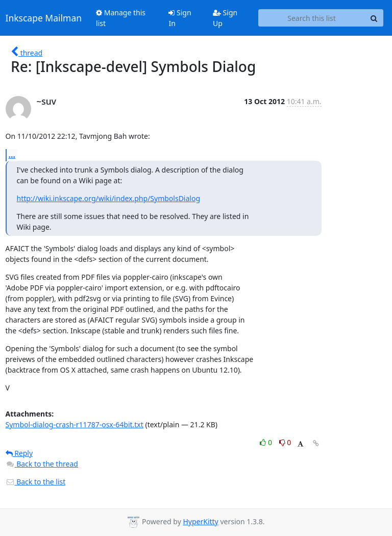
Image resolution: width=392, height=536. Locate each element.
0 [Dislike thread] (285, 442)
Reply (19, 453)
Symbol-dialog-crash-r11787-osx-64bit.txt (75, 424)
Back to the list (36, 482)
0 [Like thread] (267, 442)
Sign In (180, 18)
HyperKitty (200, 521)
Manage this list (121, 18)
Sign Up (225, 18)
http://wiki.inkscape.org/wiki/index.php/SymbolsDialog (109, 198)
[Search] (374, 18)
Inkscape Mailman (44, 18)
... (12, 155)
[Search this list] (312, 18)
